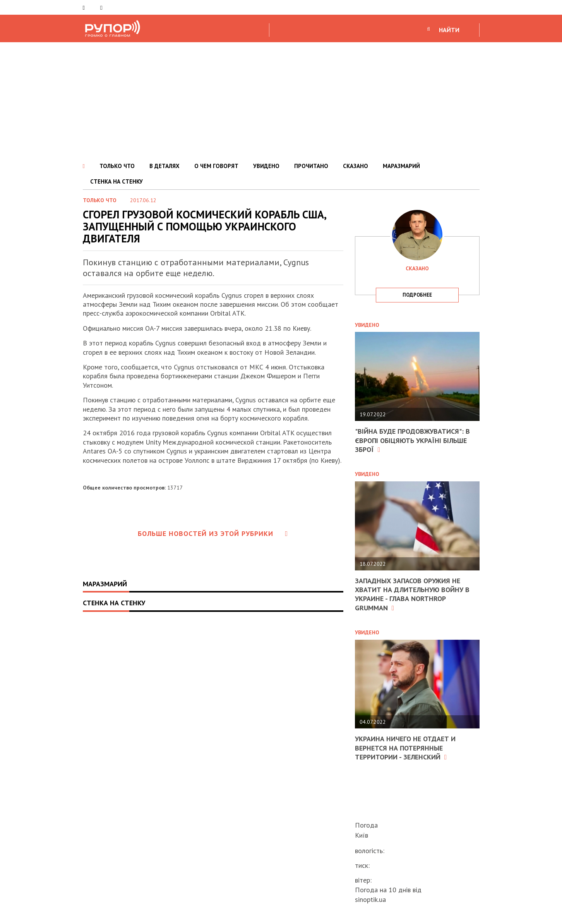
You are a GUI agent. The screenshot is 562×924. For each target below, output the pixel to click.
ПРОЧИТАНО (311, 166)
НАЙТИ (449, 30)
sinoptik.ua (370, 899)
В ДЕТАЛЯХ (164, 166)
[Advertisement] (281, 100)
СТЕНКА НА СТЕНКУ (117, 181)
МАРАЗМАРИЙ (401, 166)
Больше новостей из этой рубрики (213, 533)
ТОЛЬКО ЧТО (117, 166)
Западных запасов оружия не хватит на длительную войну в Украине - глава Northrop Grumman (412, 594)
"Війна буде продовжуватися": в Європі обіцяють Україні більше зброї (412, 440)
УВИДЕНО (266, 166)
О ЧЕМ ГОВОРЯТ (216, 166)
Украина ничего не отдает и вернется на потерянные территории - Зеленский (405, 748)
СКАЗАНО (356, 166)
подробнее (417, 295)
